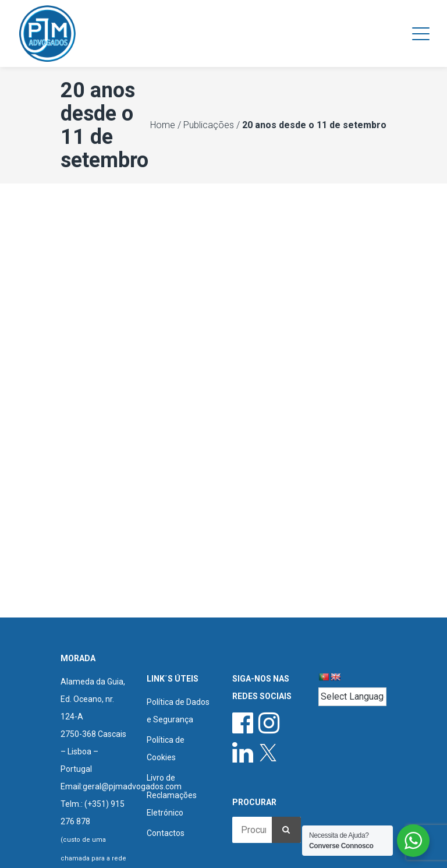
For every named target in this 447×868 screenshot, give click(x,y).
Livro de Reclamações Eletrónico (172, 795)
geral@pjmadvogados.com (132, 786)
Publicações (209, 125)
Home (163, 125)
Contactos (166, 833)
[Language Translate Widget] (353, 697)
